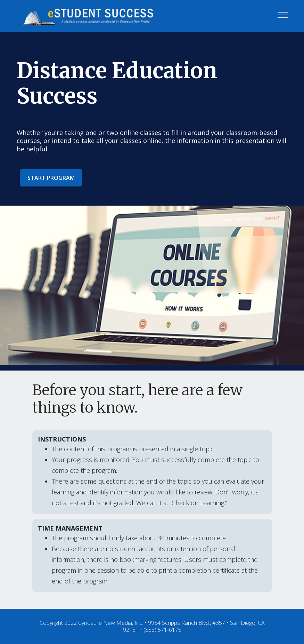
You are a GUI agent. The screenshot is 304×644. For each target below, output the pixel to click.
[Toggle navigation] (283, 15)
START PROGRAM (51, 178)
